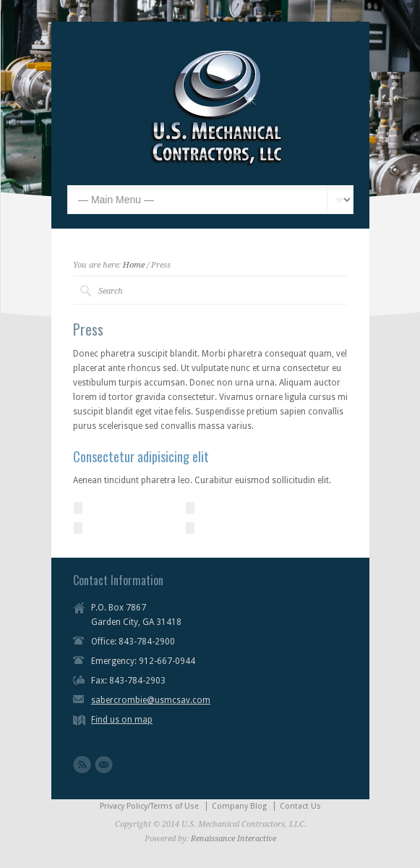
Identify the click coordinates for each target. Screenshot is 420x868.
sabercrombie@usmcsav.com (151, 700)
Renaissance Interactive (233, 839)
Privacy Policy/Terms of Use (149, 806)
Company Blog (239, 806)
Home (134, 265)
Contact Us (300, 806)
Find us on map (122, 720)
